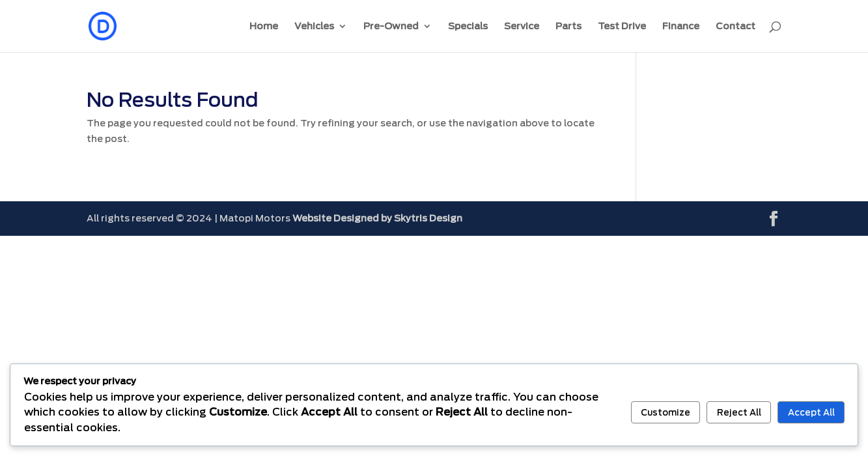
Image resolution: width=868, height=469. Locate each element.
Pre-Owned (391, 26)
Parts (568, 26)
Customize (665, 412)
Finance (681, 26)
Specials (468, 26)
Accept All (811, 412)
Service (522, 26)
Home (264, 26)
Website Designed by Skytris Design (377, 218)
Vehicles (314, 26)
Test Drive (622, 26)
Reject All (739, 412)
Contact (735, 26)
